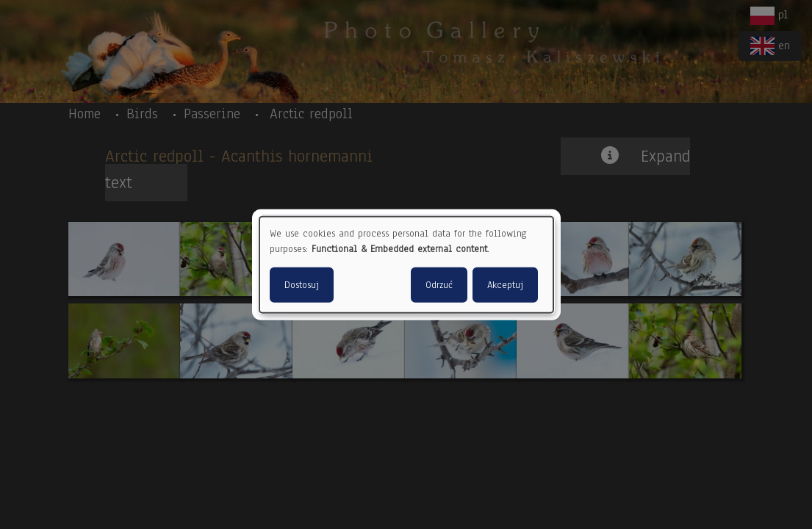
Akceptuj (505, 284)
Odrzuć (439, 284)
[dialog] (406, 265)
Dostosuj (302, 284)
